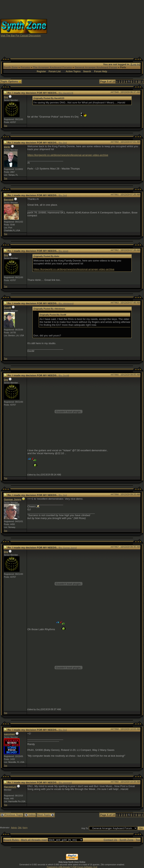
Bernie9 (9, 200)
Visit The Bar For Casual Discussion (21, 36)
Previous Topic (12, 815)
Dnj (6, 97)
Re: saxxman (65, 783)
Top (6, 126)
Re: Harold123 (66, 93)
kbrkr (7, 147)
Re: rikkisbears (66, 303)
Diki (20, 828)
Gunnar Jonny (13, 499)
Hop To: (85, 828)
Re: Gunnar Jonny (68, 548)
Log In (135, 64)
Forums (25, 67)
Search (87, 71)
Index (30, 815)
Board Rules (11, 840)
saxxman (9, 734)
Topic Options (11, 81)
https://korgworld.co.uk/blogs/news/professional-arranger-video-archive (68, 155)
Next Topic (46, 815)
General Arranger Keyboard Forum (96, 67)
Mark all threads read (34, 840)
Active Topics (73, 71)
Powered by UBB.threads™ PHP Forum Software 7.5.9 (72, 867)
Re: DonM (64, 376)
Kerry (25, 828)
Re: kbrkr (63, 251)
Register (41, 71)
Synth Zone (11, 67)
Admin (14, 828)
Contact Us (110, 840)
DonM (7, 308)
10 (139, 81)
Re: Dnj (63, 143)
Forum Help (101, 71)
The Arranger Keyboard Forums (52, 67)
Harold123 (10, 787)
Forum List (55, 71)
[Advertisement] (96, 28)
